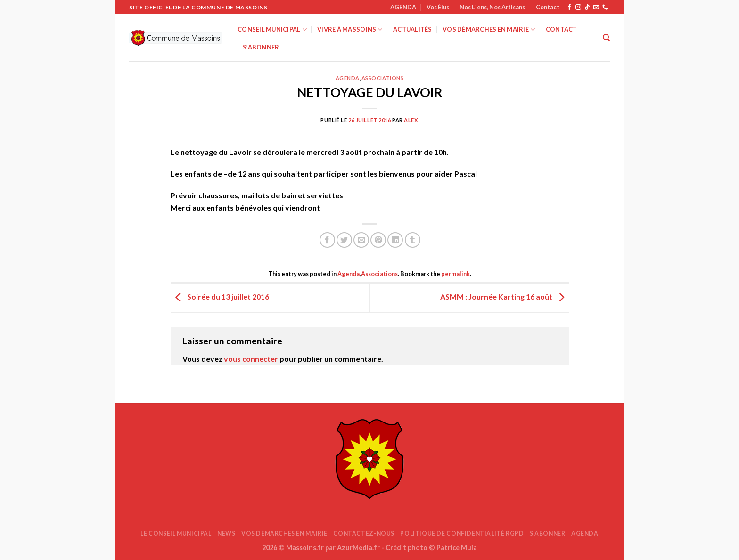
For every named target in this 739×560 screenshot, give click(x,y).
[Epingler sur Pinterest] (378, 240)
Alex (411, 120)
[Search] (606, 38)
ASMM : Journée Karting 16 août (505, 297)
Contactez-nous (364, 533)
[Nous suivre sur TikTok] (587, 8)
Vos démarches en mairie (489, 29)
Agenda (348, 78)
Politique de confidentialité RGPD (462, 533)
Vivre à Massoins (350, 29)
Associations (383, 78)
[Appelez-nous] (605, 8)
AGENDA (403, 7)
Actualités (413, 29)
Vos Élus (438, 7)
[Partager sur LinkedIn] (395, 240)
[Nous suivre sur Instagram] (578, 8)
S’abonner (261, 47)
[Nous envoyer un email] (596, 8)
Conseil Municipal (272, 29)
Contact (548, 7)
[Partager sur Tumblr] (413, 240)
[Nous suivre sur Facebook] (569, 8)
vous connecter (251, 359)
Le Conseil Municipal (176, 533)
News (226, 533)
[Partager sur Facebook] (327, 240)
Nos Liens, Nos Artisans (492, 7)
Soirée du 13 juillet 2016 (220, 297)
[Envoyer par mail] (361, 240)
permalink (456, 274)
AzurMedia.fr (358, 548)
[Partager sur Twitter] (344, 240)
